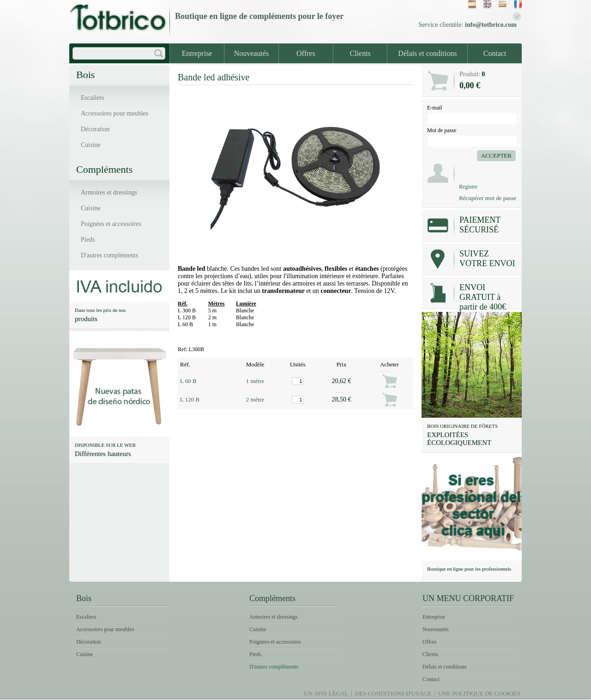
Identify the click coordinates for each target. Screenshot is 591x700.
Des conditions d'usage (393, 693)
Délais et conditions (427, 53)
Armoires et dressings (109, 192)
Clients (360, 53)
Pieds (88, 240)
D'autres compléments (109, 255)
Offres (306, 53)
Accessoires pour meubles (115, 113)
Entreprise (197, 53)
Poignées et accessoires (111, 224)
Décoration (95, 129)
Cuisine (91, 145)
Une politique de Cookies (479, 693)
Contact (495, 53)
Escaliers (93, 98)
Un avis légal (326, 693)
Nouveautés (252, 53)
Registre (468, 187)
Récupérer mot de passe (488, 198)
